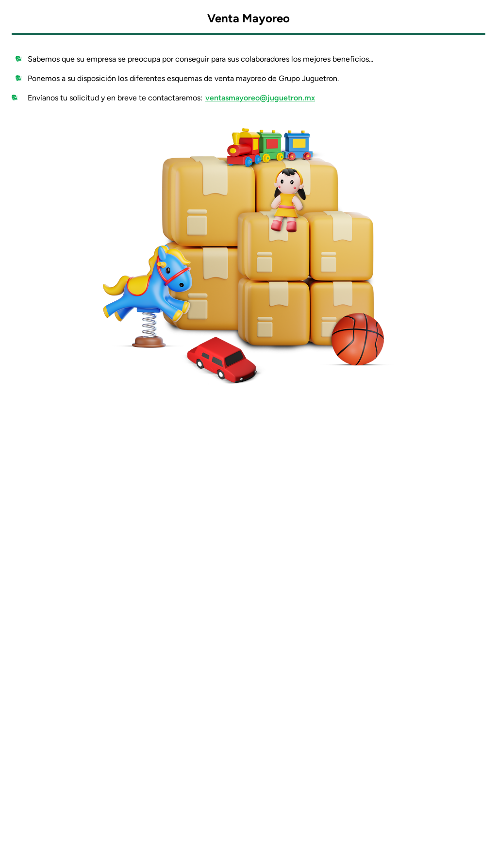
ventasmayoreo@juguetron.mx (260, 98)
